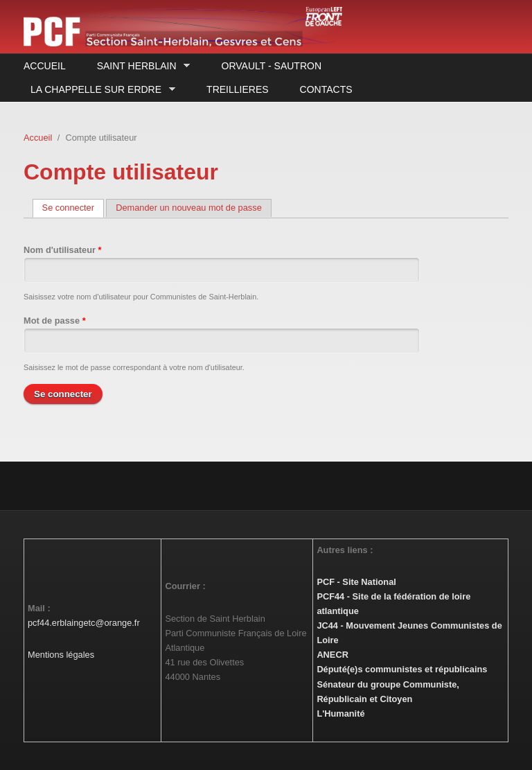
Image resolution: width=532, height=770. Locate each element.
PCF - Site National (356, 582)
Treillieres (237, 89)
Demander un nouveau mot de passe (189, 208)
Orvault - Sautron (272, 66)
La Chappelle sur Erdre (99, 90)
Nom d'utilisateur (63, 250)
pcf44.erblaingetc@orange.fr (84, 623)
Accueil (45, 66)
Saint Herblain (140, 66)
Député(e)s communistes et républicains (402, 669)
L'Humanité (340, 714)
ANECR (332, 655)
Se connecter (73, 208)
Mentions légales (61, 655)
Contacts (326, 89)
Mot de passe (55, 321)
